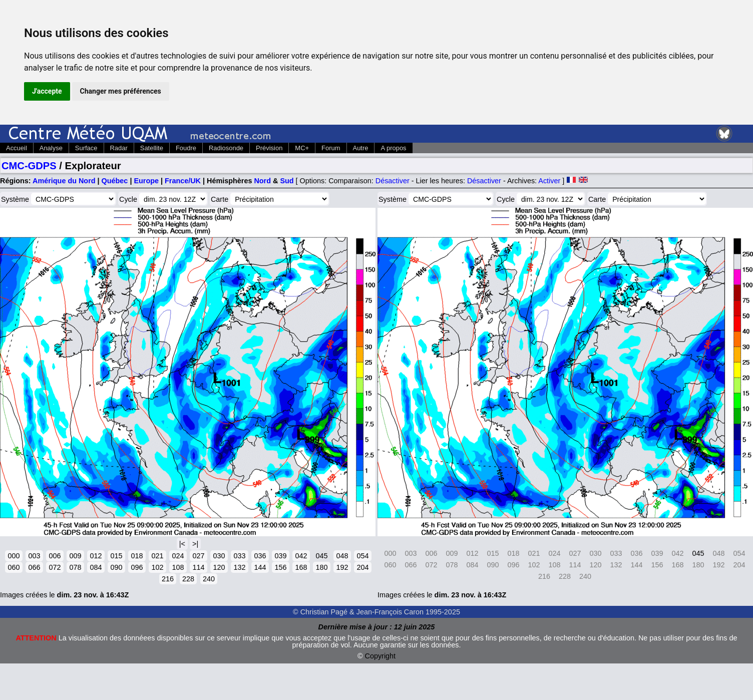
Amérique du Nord (64, 181)
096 (137, 567)
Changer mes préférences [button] (121, 91)
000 (14, 556)
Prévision (269, 148)
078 (75, 567)
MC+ (302, 148)
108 (178, 567)
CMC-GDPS (29, 166)
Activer (549, 181)
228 (188, 579)
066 (34, 567)
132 (239, 567)
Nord (262, 181)
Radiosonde (226, 148)
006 (55, 556)
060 (14, 567)
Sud (287, 181)
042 (301, 556)
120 (219, 567)
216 (168, 579)
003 (34, 556)
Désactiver (393, 181)
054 (362, 556)
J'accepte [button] (47, 91)
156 (280, 567)
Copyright (381, 656)
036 (260, 556)
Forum (331, 148)
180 (321, 567)
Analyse (51, 148)
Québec (115, 181)
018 (137, 556)
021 (157, 556)
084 (96, 567)
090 (116, 567)
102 (157, 567)
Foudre (186, 148)
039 (280, 556)
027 (198, 556)
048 (342, 556)
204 (362, 567)
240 (209, 579)
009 (75, 556)
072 (55, 567)
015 (116, 556)
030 (219, 556)
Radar (119, 148)
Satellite (152, 148)
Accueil (17, 148)
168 (301, 567)
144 (260, 567)
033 (239, 556)
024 (178, 556)
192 (342, 567)
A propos (393, 148)
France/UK (183, 181)
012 (96, 556)
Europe (146, 181)
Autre (361, 148)
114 (198, 567)
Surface (86, 148)
